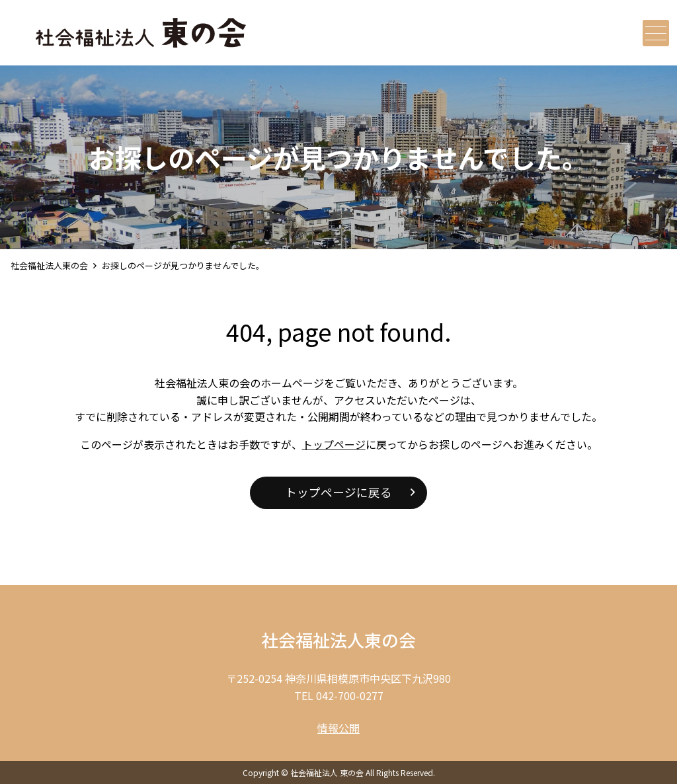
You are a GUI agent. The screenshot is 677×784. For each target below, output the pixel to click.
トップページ (334, 444)
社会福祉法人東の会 (49, 265)
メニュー (655, 33)
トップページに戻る (338, 492)
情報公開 (338, 728)
